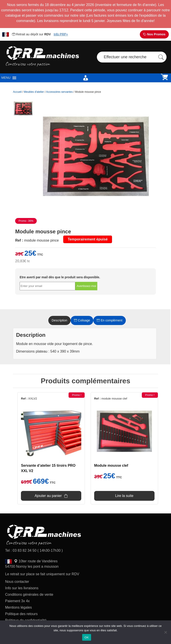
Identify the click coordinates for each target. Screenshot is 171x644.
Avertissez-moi (86, 286)
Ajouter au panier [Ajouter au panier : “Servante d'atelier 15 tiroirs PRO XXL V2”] (48, 496)
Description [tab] (59, 320)
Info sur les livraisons (22, 588)
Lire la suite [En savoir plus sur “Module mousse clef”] (124, 496)
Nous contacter (17, 582)
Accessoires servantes (59, 92)
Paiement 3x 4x (17, 601)
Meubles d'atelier (34, 92)
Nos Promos (154, 34)
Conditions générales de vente (29, 595)
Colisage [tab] (82, 320)
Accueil (17, 92)
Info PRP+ (61, 34)
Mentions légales (18, 607)
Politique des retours (22, 614)
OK (87, 637)
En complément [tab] (109, 320)
